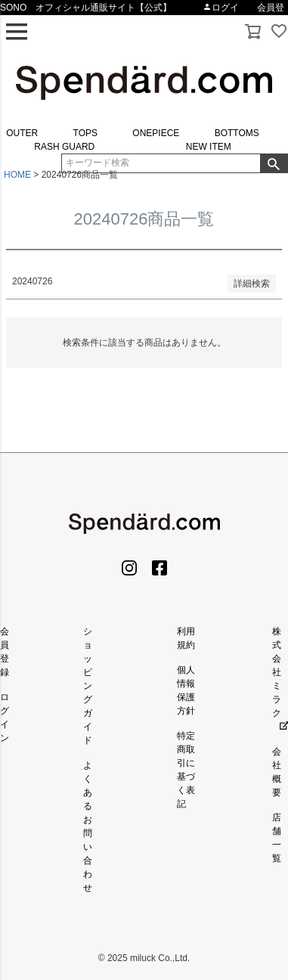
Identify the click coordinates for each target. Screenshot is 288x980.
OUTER (22, 133)
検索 (274, 163)
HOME (17, 175)
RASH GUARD (64, 147)
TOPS (85, 133)
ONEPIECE (156, 133)
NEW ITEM (209, 147)
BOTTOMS (237, 133)
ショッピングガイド (88, 686)
